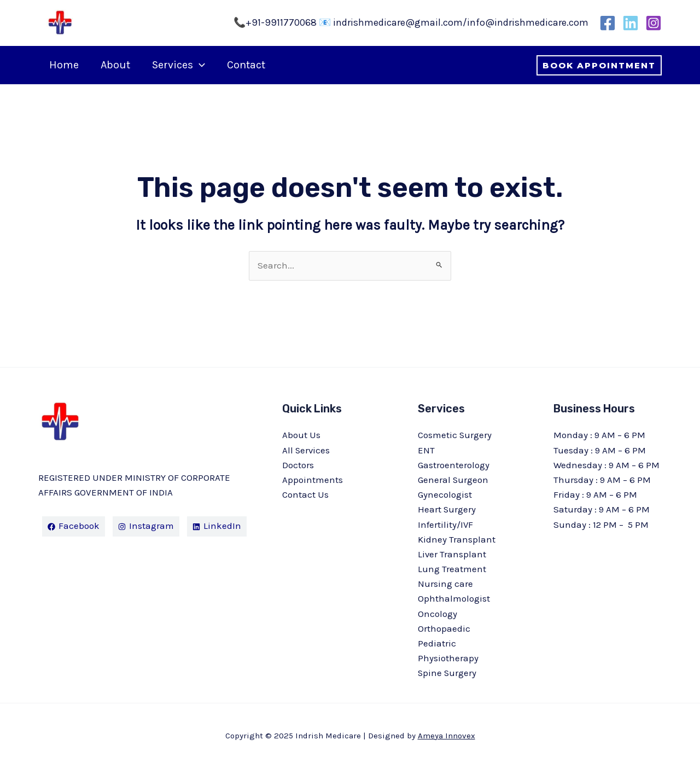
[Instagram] (654, 23)
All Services (307, 450)
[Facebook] (608, 23)
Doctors (298, 465)
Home (64, 65)
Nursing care (445, 584)
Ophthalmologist (454, 598)
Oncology (437, 614)
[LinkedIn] (631, 23)
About (115, 65)
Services (179, 65)
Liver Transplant (452, 554)
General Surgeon (453, 480)
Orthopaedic (444, 628)
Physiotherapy (448, 658)
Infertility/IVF (446, 525)
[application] (199, 65)
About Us (301, 435)
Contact (246, 65)
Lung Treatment (452, 569)
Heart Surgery (447, 509)
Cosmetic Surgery (455, 435)
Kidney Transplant (457, 539)
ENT (426, 450)
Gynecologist (445, 494)
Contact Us (305, 494)
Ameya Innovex (447, 736)
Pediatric (437, 643)
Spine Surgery (448, 673)
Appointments (313, 480)
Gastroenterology (454, 465)
